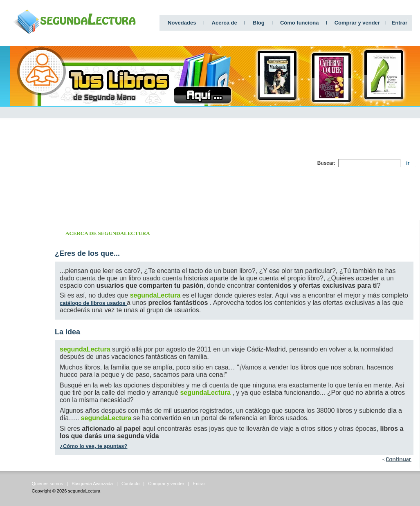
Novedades (182, 23)
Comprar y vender (357, 23)
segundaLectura (84, 491)
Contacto (130, 484)
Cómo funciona (300, 23)
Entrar (400, 23)
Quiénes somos (47, 484)
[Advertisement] (222, 163)
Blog (259, 23)
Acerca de (225, 23)
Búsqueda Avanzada (92, 484)
